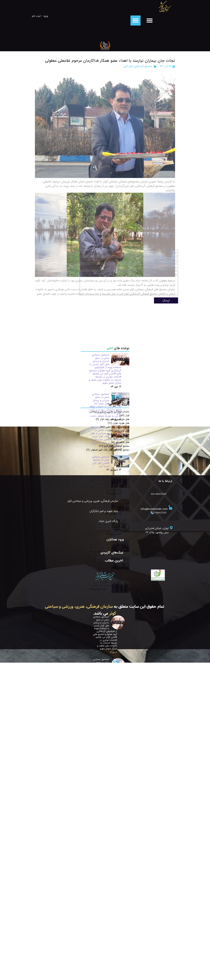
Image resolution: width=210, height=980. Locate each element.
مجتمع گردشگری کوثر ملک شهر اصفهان (108, 684)
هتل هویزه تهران (119, 658)
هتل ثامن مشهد (119, 669)
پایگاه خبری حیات (108, 794)
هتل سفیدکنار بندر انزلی (115, 661)
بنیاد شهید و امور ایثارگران (107, 784)
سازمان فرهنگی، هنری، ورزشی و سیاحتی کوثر (107, 774)
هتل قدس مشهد (119, 673)
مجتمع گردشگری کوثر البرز (138, 66)
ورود (46, 16)
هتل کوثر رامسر (119, 665)
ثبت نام (36, 16)
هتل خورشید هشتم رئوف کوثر (113, 654)
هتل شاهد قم (120, 677)
